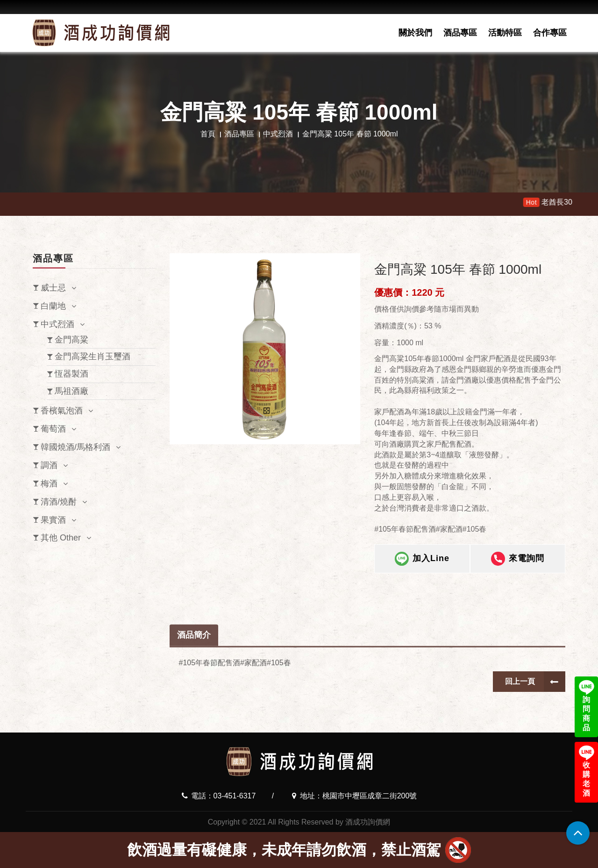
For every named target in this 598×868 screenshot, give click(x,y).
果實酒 (53, 520)
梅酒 (49, 484)
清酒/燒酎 (59, 502)
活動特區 (505, 33)
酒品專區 (460, 33)
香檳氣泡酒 (62, 411)
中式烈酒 (278, 134)
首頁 (208, 134)
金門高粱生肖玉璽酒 (93, 356)
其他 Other (61, 538)
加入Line (422, 561)
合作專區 (550, 33)
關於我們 (415, 33)
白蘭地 (53, 306)
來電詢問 (518, 561)
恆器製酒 (71, 374)
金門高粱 (71, 340)
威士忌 (53, 288)
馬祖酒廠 (71, 391)
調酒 (49, 465)
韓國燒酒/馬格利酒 (75, 447)
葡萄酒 (53, 429)
